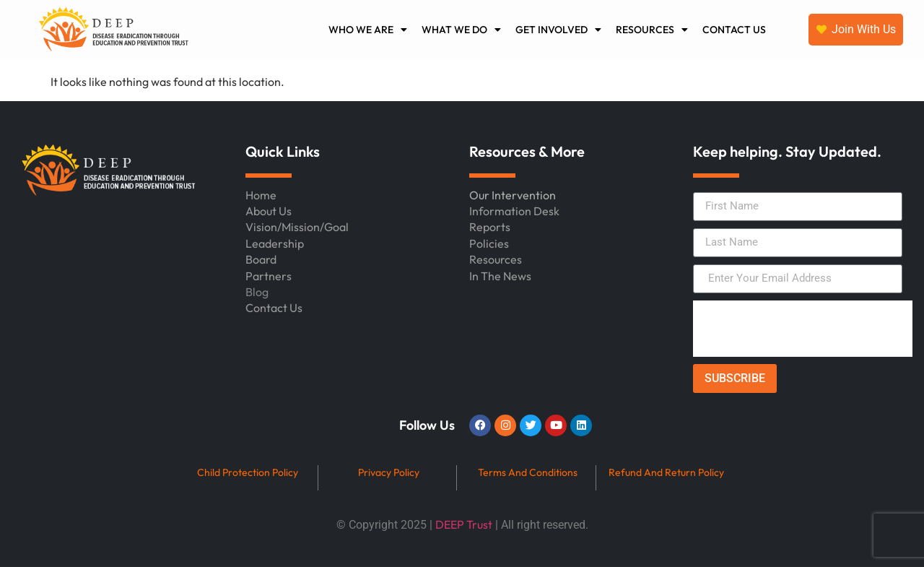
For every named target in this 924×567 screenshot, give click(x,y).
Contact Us (274, 308)
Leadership (275, 243)
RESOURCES (652, 30)
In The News (500, 276)
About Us (269, 211)
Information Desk (514, 211)
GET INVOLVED (558, 30)
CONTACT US (734, 30)
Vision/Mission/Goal (297, 227)
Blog (257, 292)
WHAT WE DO (461, 30)
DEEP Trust (464, 524)
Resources (496, 259)
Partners (269, 276)
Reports (490, 227)
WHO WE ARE (368, 30)
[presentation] (803, 329)
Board (261, 259)
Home (261, 195)
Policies (489, 243)
